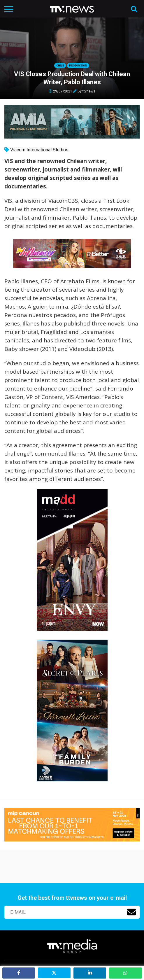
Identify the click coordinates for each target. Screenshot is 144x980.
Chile (60, 66)
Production (78, 66)
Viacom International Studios (39, 150)
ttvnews (89, 91)
